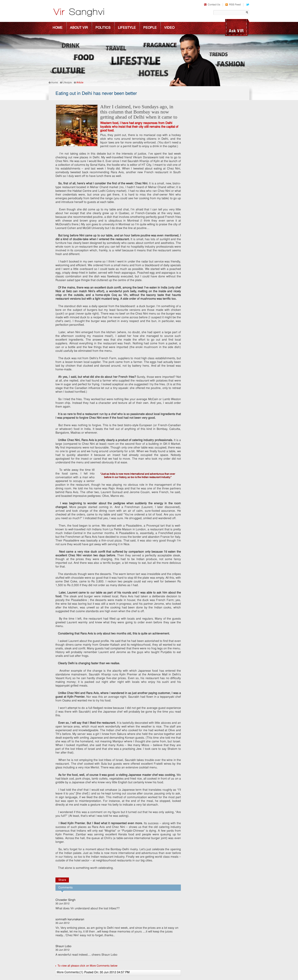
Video (169, 28)
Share (62, 880)
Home (58, 28)
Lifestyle (127, 28)
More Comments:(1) (70, 972)
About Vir (79, 28)
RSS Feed (233, 5)
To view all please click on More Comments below (87, 966)
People (150, 28)
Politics (103, 28)
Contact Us (212, 5)
